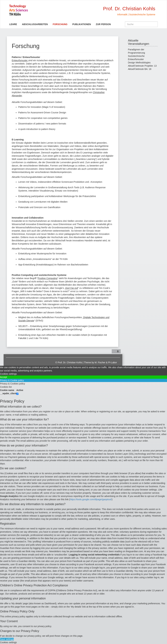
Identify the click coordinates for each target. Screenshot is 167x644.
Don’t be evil (72, 288)
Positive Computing (48, 278)
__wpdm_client (8, 393)
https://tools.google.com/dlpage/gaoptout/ (91, 499)
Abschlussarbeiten (35, 24)
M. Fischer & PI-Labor (106, 362)
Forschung (60, 24)
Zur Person (103, 24)
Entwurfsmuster (20, 60)
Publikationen (82, 24)
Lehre (13, 24)
